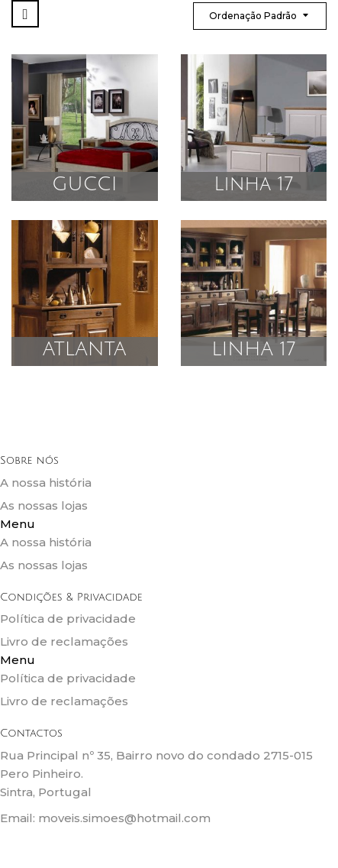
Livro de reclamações (64, 641)
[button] (169, 524)
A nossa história (46, 483)
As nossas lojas (44, 505)
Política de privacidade (68, 619)
